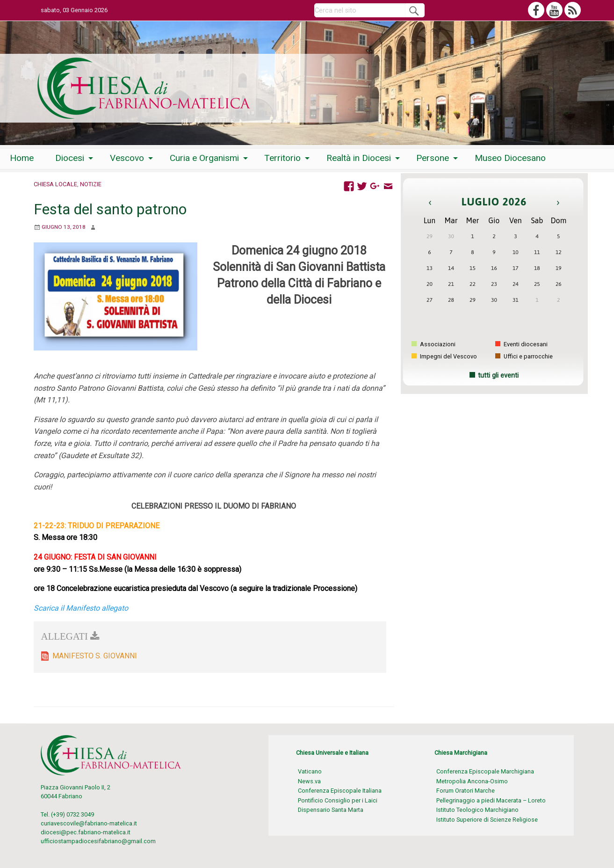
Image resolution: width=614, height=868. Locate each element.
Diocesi (70, 158)
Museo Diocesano (510, 158)
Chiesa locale (55, 184)
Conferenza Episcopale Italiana (340, 791)
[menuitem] (22, 158)
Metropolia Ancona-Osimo (472, 781)
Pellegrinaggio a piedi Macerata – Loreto (491, 800)
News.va (309, 781)
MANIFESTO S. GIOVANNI (95, 656)
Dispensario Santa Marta (331, 810)
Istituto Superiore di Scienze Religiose (487, 820)
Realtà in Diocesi (359, 158)
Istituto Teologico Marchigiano (477, 810)
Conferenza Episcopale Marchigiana (485, 771)
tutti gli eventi (498, 376)
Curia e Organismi (204, 158)
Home (22, 158)
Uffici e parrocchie (524, 356)
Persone (433, 158)
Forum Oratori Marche (466, 791)
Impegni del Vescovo (444, 356)
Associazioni (433, 344)
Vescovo (127, 158)
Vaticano (310, 771)
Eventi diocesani (521, 344)
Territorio (282, 158)
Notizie (91, 184)
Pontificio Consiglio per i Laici (338, 800)
